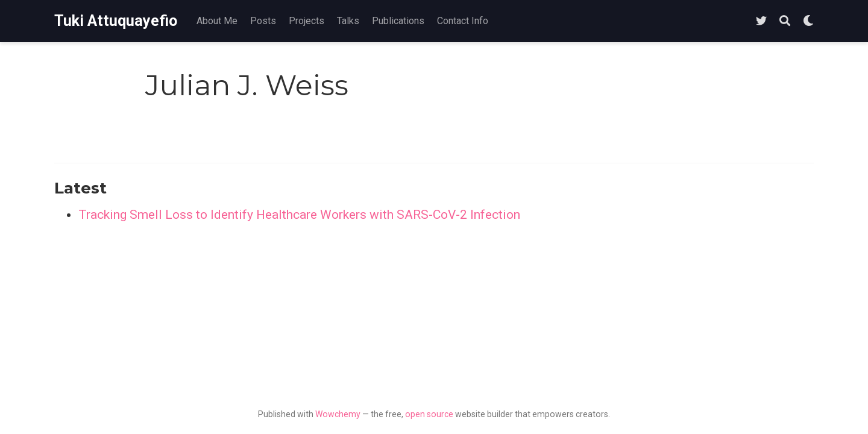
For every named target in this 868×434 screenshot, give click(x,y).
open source (429, 414)
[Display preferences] (808, 21)
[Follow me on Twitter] (761, 21)
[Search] (785, 21)
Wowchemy (338, 414)
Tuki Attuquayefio (116, 21)
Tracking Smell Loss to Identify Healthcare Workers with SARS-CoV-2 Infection (299, 215)
